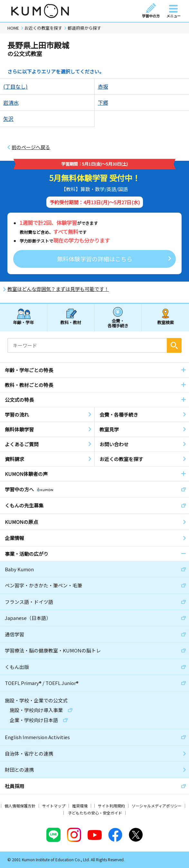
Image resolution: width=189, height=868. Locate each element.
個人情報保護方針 (20, 806)
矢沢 (8, 119)
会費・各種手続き (118, 323)
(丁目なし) (15, 86)
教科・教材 (71, 322)
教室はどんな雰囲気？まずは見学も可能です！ (58, 289)
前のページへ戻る (31, 147)
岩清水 (11, 102)
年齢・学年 (23, 322)
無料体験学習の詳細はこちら (95, 259)
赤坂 (103, 86)
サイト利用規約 (111, 806)
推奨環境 (80, 806)
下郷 (103, 102)
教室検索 (165, 322)
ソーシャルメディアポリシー (157, 806)
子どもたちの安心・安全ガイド (95, 813)
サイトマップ (54, 806)
